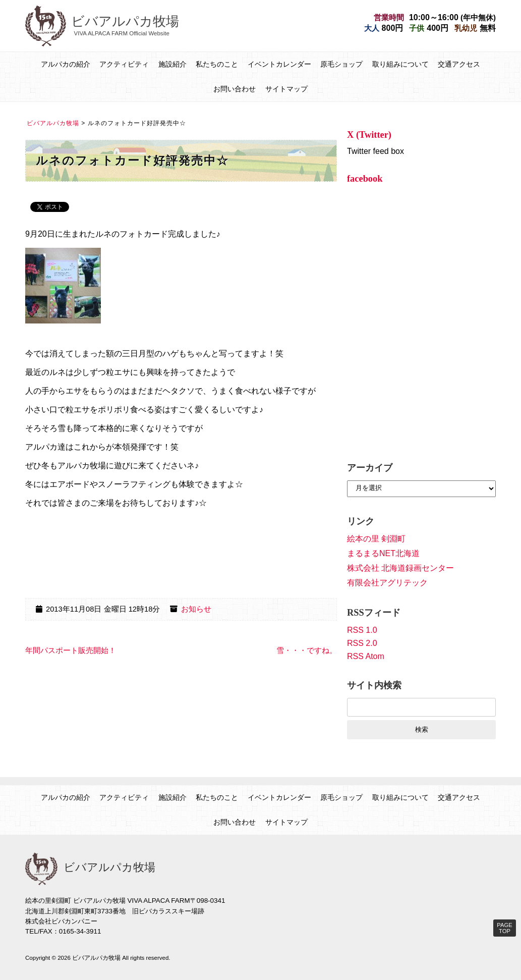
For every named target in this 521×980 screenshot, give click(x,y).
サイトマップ (286, 89)
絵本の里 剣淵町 (376, 539)
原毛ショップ (341, 64)
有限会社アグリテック (387, 583)
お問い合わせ (235, 89)
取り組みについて (400, 64)
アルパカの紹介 (66, 64)
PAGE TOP (504, 928)
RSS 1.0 (362, 630)
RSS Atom (366, 656)
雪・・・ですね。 (307, 650)
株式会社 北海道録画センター (400, 568)
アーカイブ (370, 468)
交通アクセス (459, 64)
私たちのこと (217, 64)
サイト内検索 (374, 685)
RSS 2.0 (362, 643)
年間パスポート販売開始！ (71, 650)
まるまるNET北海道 (383, 553)
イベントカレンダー (279, 64)
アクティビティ (124, 64)
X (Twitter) (369, 135)
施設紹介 (172, 64)
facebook (365, 179)
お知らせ (196, 609)
